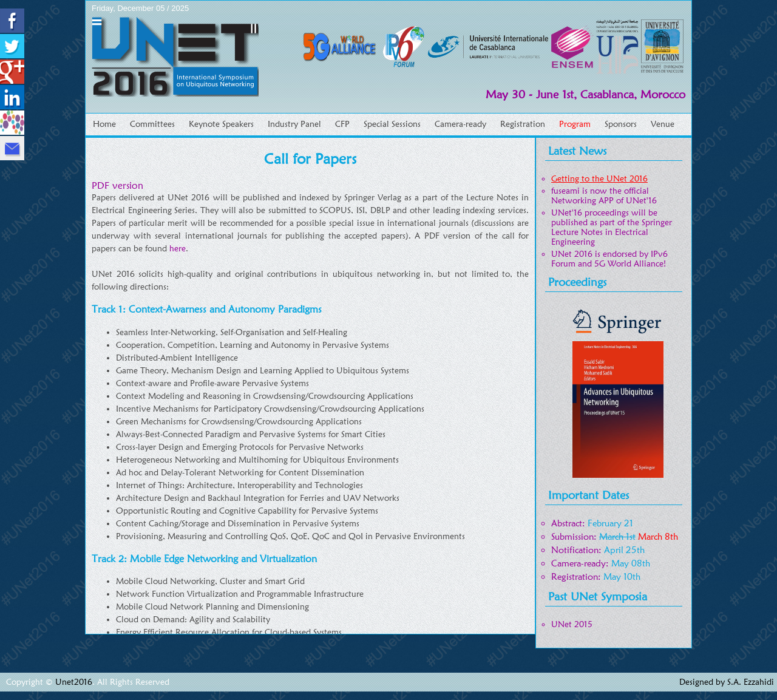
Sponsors (621, 124)
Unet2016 (74, 682)
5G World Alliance (629, 263)
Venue (663, 124)
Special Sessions (392, 124)
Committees (152, 124)
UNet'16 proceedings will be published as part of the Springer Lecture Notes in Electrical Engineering (612, 227)
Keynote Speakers (221, 124)
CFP (342, 124)
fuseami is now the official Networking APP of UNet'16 (604, 195)
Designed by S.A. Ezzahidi (727, 682)
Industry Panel (294, 124)
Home (104, 124)
